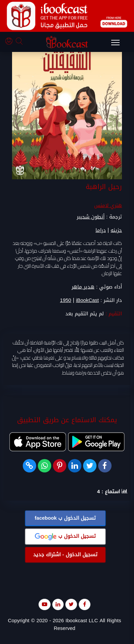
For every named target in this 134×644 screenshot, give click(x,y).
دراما (101, 231)
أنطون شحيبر (91, 217)
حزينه (116, 231)
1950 (65, 300)
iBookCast (87, 300)
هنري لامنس (108, 206)
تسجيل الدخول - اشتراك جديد (65, 555)
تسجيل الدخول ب (65, 518)
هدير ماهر (83, 287)
